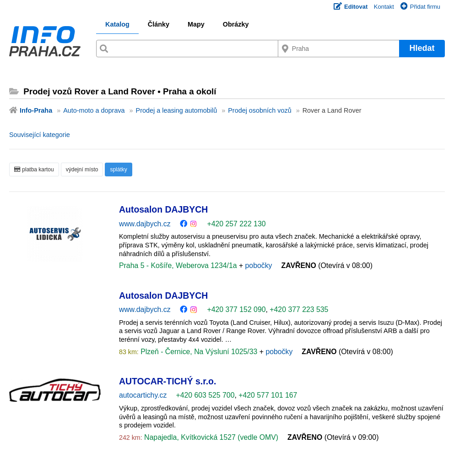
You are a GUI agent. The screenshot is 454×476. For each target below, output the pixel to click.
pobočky (259, 265)
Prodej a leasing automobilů (177, 110)
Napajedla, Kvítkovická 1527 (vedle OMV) (210, 437)
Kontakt (384, 7)
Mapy (196, 24)
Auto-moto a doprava (94, 110)
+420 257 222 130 (236, 224)
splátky (118, 170)
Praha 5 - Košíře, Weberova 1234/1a (179, 265)
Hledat (422, 48)
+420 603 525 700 (205, 395)
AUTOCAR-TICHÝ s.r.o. (168, 381)
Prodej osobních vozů (259, 110)
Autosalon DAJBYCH (163, 209)
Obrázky (236, 24)
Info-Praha (36, 110)
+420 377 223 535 (299, 309)
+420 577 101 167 (268, 395)
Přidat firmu (420, 7)
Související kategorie (40, 135)
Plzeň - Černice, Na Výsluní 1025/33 (199, 352)
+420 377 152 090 (236, 309)
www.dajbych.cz (145, 224)
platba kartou (34, 170)
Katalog (117, 24)
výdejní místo (82, 170)
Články (159, 24)
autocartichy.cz (143, 395)
